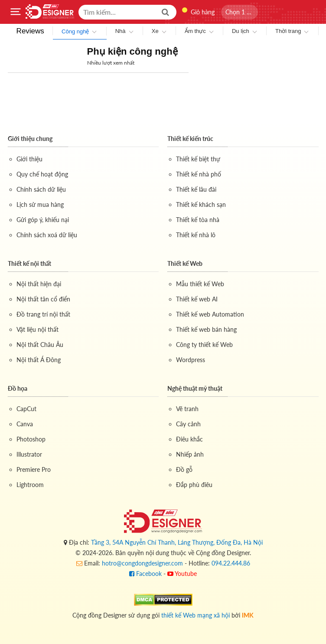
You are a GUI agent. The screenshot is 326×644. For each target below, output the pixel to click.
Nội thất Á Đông (39, 360)
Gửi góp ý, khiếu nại (43, 220)
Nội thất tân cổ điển (43, 299)
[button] (240, 12)
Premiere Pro (34, 469)
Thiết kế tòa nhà (198, 220)
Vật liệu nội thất (37, 329)
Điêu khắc (189, 439)
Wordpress (191, 360)
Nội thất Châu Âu (40, 345)
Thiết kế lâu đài (196, 189)
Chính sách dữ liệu (41, 189)
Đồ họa (18, 388)
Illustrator (29, 454)
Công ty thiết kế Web (204, 345)
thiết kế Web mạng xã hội (196, 615)
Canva (25, 424)
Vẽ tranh (187, 409)
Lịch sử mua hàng (40, 204)
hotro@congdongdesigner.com (142, 563)
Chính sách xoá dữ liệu (47, 235)
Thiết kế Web (185, 263)
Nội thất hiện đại (39, 284)
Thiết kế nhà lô (196, 235)
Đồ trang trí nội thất (43, 314)
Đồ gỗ (184, 469)
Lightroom (30, 485)
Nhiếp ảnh (190, 454)
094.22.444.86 (231, 563)
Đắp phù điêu (194, 485)
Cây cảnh (188, 424)
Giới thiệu (29, 159)
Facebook (145, 574)
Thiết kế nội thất (29, 263)
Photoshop (31, 439)
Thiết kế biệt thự (198, 159)
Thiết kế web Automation (210, 314)
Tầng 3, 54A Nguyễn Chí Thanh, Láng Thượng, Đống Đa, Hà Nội (177, 542)
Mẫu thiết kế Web (200, 284)
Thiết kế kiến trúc (190, 139)
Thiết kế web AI (197, 299)
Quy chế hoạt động (42, 174)
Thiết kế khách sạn (201, 204)
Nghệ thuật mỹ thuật (195, 388)
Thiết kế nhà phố (199, 174)
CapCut (26, 409)
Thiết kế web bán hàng (206, 329)
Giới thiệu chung (30, 139)
